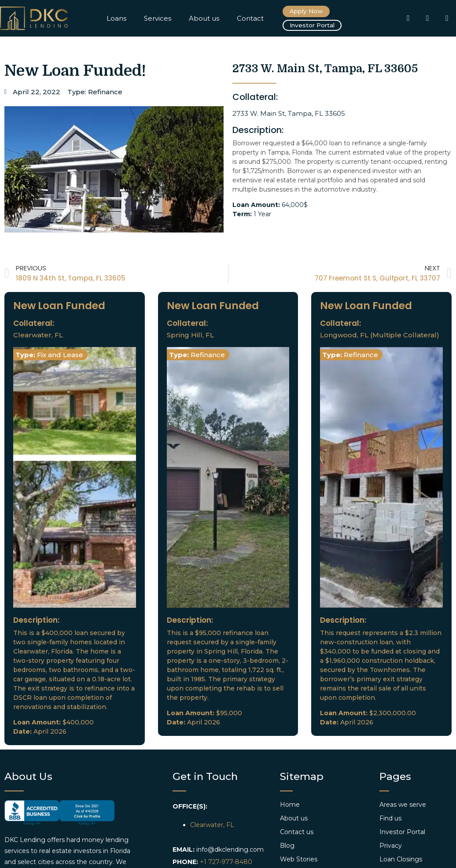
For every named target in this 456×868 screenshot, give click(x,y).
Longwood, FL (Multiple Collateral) (380, 335)
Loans (116, 18)
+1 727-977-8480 (226, 862)
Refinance (105, 92)
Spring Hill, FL (190, 335)
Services (158, 18)
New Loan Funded (59, 306)
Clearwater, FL (38, 335)
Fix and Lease (60, 355)
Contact (250, 18)
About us (204, 18)
